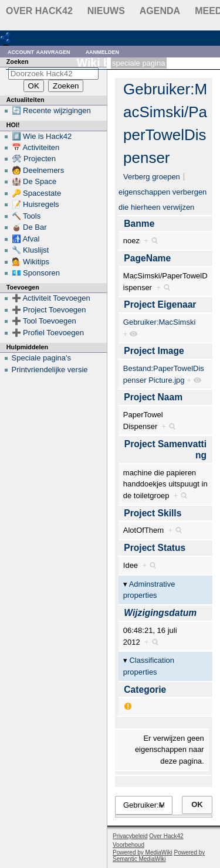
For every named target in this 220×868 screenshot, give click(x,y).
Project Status (155, 548)
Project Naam (153, 397)
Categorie (145, 690)
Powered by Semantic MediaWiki (159, 856)
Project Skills (153, 513)
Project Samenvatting (165, 450)
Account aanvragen (39, 51)
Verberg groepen (152, 177)
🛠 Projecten (34, 159)
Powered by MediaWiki (143, 852)
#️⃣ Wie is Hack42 (42, 136)
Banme (139, 224)
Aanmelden (103, 51)
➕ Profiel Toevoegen (48, 333)
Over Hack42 (39, 11)
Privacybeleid (130, 836)
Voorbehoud (128, 845)
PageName (147, 258)
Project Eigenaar (160, 304)
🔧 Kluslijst (31, 250)
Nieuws (106, 11)
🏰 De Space (34, 181)
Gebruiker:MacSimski (160, 322)
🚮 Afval (26, 239)
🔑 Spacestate (37, 193)
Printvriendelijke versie (50, 370)
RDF (24, 37)
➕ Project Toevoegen (49, 310)
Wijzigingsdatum (160, 613)
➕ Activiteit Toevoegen (51, 298)
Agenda (160, 11)
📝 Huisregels (35, 204)
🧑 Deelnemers (38, 170)
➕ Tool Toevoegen (44, 321)
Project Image (154, 351)
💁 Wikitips (31, 262)
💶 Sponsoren (36, 273)
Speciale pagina (138, 63)
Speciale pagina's (42, 358)
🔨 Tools (26, 216)
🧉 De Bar (29, 227)
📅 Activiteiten (36, 147)
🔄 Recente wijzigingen (51, 110)
